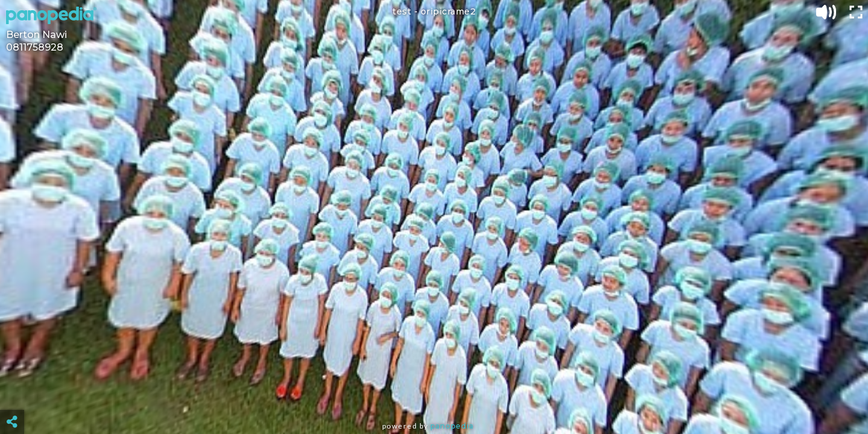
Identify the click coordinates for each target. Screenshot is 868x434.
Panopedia (452, 426)
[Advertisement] (434, 392)
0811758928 (35, 47)
